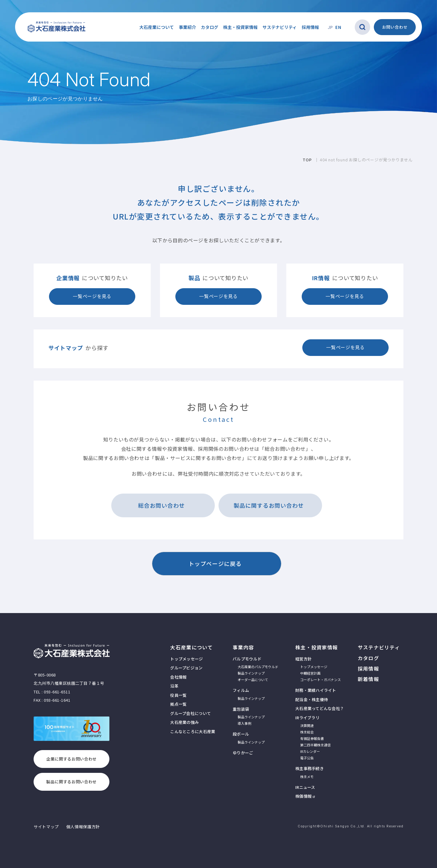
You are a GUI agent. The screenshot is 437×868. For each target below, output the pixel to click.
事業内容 (243, 647)
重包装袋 (241, 709)
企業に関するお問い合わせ (71, 759)
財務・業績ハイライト (316, 690)
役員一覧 (178, 695)
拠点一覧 (178, 704)
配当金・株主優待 (312, 699)
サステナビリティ (280, 27)
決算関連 (307, 725)
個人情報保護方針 (83, 827)
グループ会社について (190, 713)
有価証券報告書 (312, 738)
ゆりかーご (243, 753)
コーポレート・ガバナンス (321, 680)
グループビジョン (186, 668)
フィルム (241, 690)
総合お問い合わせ (162, 505)
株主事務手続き (310, 768)
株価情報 (303, 796)
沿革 (174, 686)
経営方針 (303, 659)
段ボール (241, 734)
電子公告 (307, 758)
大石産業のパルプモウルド (258, 667)
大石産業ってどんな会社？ (320, 708)
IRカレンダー (310, 751)
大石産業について (191, 647)
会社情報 (178, 677)
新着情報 (368, 679)
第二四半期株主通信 (315, 745)
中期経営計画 (310, 673)
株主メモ (307, 777)
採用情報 (310, 27)
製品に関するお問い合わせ (269, 505)
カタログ (210, 27)
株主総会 (307, 732)
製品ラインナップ (251, 673)
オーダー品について (253, 680)
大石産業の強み (184, 722)
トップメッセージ (186, 659)
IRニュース (305, 787)
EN (338, 27)
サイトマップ (46, 827)
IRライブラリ (307, 718)
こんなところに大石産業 (193, 731)
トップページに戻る (215, 563)
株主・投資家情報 (317, 647)
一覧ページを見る (92, 296)
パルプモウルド (247, 659)
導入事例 (244, 723)
